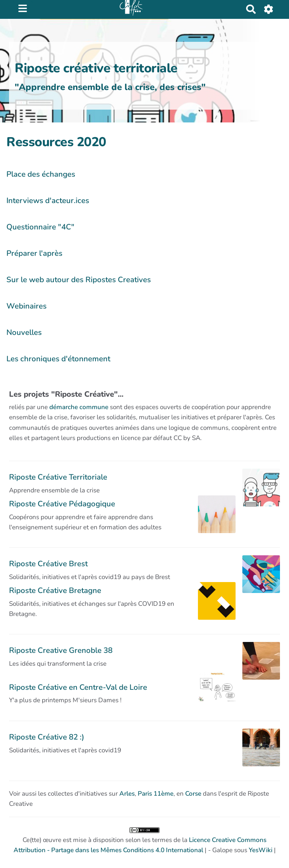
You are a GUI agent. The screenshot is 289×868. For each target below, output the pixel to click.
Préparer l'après (34, 253)
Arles (127, 794)
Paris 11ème (156, 794)
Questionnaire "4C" (40, 227)
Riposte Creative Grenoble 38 (61, 650)
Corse (193, 794)
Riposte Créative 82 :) (47, 737)
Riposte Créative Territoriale (58, 477)
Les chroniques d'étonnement (58, 359)
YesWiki (261, 850)
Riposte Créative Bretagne (55, 590)
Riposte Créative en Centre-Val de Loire (78, 687)
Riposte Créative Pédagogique (62, 504)
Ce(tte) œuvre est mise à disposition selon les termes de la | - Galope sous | (145, 841)
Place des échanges (41, 174)
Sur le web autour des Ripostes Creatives (79, 280)
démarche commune (79, 407)
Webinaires (27, 306)
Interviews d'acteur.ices (48, 200)
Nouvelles (24, 332)
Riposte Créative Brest (48, 564)
